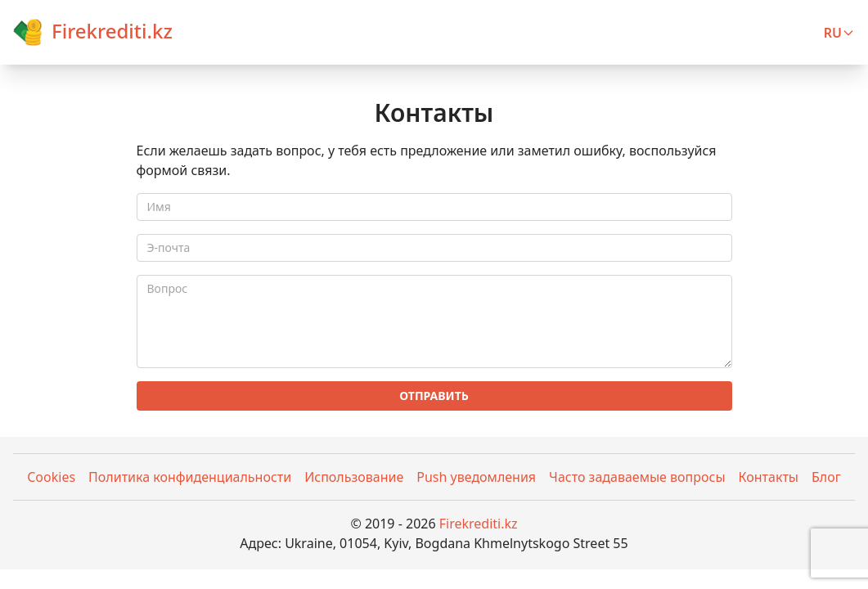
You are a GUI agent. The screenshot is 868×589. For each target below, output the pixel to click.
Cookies (51, 477)
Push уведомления (476, 477)
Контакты (769, 477)
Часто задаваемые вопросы (637, 477)
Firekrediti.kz (479, 524)
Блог (826, 477)
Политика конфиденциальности (190, 477)
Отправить (434, 396)
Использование (354, 477)
